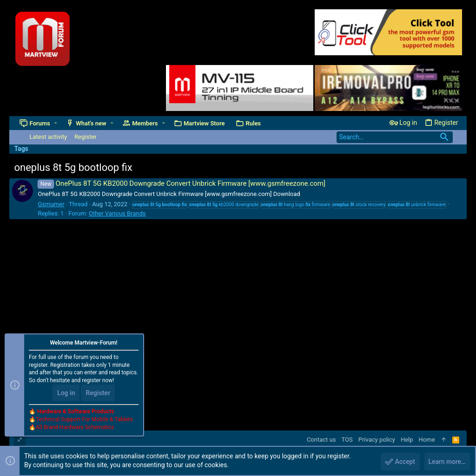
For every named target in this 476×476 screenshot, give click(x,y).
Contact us (321, 440)
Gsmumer (51, 204)
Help (407, 440)
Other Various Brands (117, 213)
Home (427, 440)
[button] (56, 123)
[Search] (395, 137)
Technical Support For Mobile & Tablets (84, 420)
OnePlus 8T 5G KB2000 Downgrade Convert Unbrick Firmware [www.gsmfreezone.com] (182, 183)
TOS (347, 440)
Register (98, 393)
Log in (66, 393)
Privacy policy (377, 440)
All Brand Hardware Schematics (75, 428)
